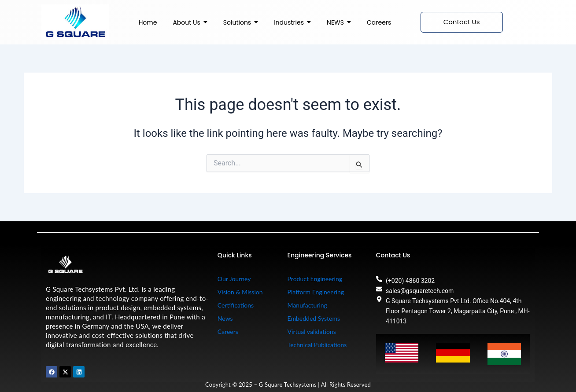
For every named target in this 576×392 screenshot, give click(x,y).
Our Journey (234, 279)
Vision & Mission (240, 292)
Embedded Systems (314, 318)
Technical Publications (317, 345)
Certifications (236, 305)
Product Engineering (315, 279)
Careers (228, 332)
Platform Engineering (316, 292)
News (225, 318)
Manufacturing (307, 305)
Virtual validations (312, 332)
